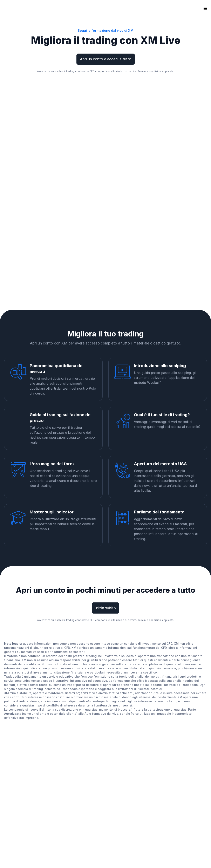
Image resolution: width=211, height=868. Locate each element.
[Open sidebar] (205, 8)
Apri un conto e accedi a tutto (106, 59)
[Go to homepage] (10, 8)
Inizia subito (105, 608)
